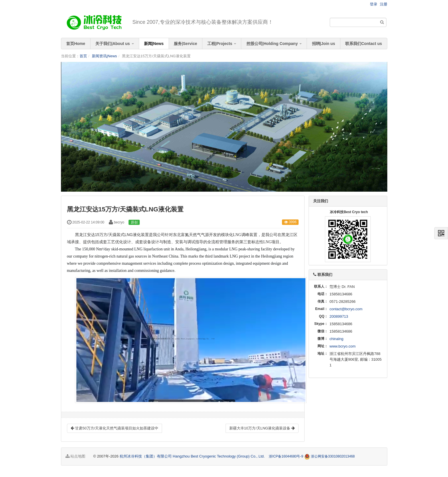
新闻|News (154, 44)
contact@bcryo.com (346, 309)
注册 (384, 4)
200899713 (339, 316)
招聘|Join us (324, 44)
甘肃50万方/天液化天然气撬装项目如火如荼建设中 (115, 428)
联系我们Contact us (364, 44)
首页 (83, 56)
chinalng (336, 339)
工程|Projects (222, 44)
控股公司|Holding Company (274, 44)
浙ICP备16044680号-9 (286, 456)
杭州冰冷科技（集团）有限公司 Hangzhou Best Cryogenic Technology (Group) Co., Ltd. (193, 456)
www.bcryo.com (343, 346)
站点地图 (76, 456)
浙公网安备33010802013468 (333, 456)
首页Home (76, 44)
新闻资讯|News (104, 56)
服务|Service (185, 44)
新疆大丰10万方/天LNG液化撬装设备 (262, 428)
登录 (374, 4)
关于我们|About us (115, 44)
